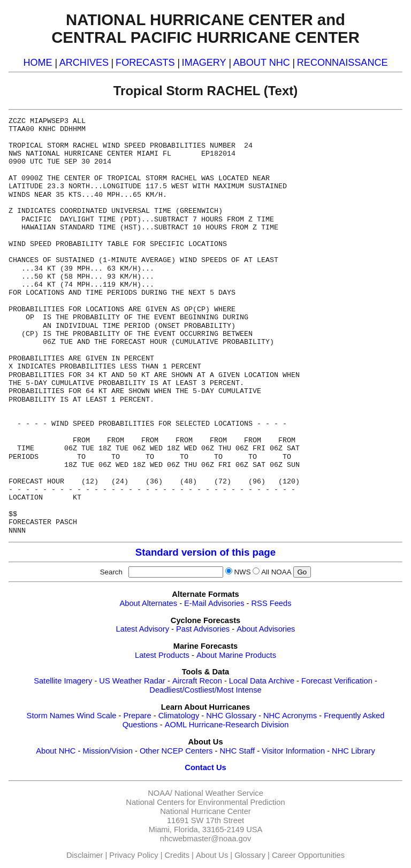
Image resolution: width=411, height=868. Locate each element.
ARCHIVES (84, 63)
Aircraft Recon (197, 681)
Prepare (137, 716)
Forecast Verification (337, 681)
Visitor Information (293, 751)
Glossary (250, 855)
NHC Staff (237, 751)
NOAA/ (160, 793)
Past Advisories (203, 629)
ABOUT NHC (262, 63)
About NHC (56, 751)
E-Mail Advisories (214, 603)
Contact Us (205, 767)
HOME (37, 63)
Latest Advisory (143, 629)
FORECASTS (145, 63)
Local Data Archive (262, 681)
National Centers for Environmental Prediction (205, 802)
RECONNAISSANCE (342, 63)
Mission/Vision (107, 751)
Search (113, 572)
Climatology (179, 716)
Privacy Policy (134, 855)
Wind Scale (96, 716)
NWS (242, 572)
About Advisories (266, 629)
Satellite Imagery (63, 681)
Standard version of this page (205, 552)
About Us (212, 855)
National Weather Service (219, 793)
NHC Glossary (231, 716)
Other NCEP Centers (176, 751)
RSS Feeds (272, 603)
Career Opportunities (308, 855)
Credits (177, 855)
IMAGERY (204, 63)
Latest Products (162, 655)
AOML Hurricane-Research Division (227, 725)
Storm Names (51, 716)
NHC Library (353, 751)
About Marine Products (236, 655)
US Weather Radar (132, 681)
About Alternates (149, 603)
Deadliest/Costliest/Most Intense (205, 690)
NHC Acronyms (290, 716)
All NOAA (276, 572)
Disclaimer (85, 855)
